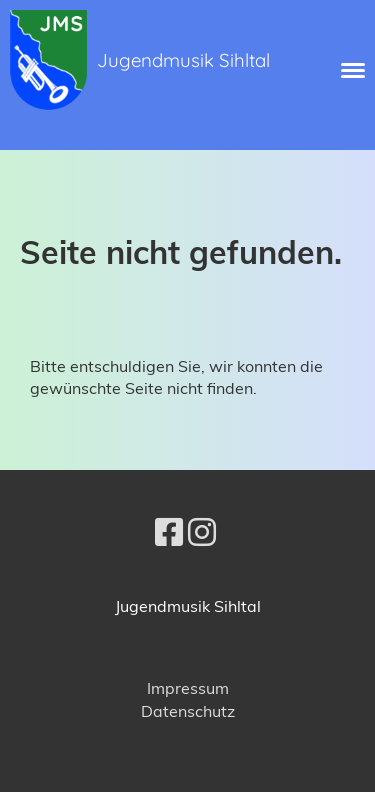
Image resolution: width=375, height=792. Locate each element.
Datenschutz (188, 711)
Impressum (188, 688)
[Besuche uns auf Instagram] (202, 532)
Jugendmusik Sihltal (183, 60)
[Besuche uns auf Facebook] (169, 532)
